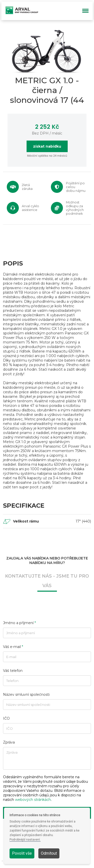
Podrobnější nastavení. (25, 840)
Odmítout (49, 853)
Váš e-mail (13, 647)
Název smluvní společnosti (26, 695)
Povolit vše (22, 853)
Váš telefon (13, 671)
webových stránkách (33, 800)
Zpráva (9, 742)
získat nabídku (47, 146)
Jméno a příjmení (19, 623)
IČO (6, 718)
